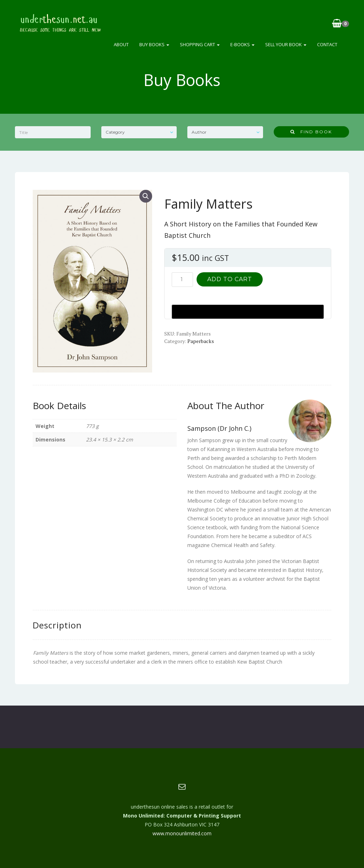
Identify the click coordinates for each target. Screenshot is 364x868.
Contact (327, 44)
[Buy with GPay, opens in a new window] (248, 312)
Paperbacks (201, 341)
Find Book (311, 132)
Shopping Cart (200, 44)
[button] (146, 196)
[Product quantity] (182, 280)
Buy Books (154, 44)
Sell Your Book (286, 44)
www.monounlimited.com (182, 833)
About (121, 44)
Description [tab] (57, 625)
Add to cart (230, 279)
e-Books (242, 44)
